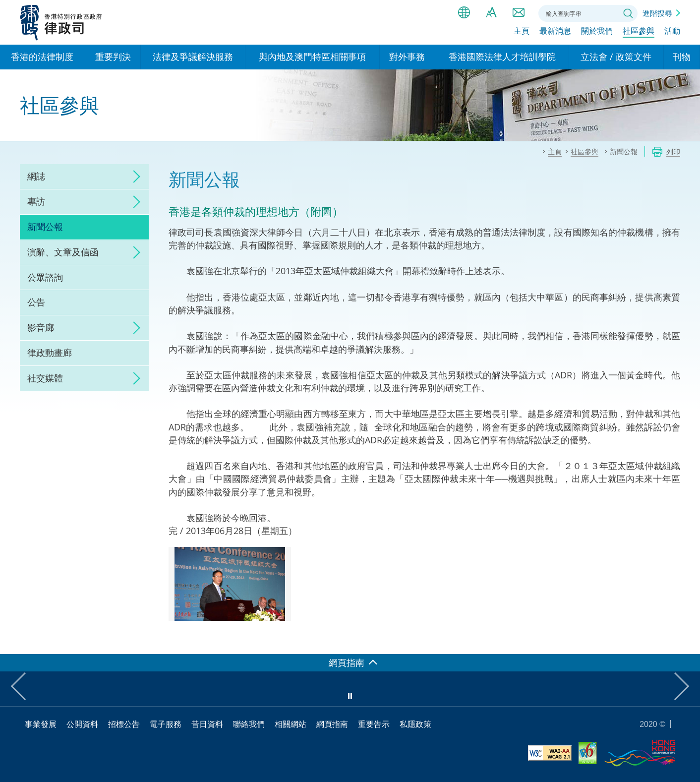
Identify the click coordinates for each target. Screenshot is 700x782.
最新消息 (555, 33)
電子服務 (166, 724)
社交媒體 (45, 378)
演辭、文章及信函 (63, 252)
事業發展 (41, 724)
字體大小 (491, 12)
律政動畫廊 (50, 353)
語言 (464, 12)
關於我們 (597, 33)
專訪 (36, 201)
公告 (36, 302)
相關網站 (291, 724)
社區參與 (639, 33)
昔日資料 (207, 724)
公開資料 (82, 724)
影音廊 (41, 327)
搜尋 (628, 13)
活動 (672, 33)
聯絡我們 (519, 12)
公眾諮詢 (45, 277)
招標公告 (124, 724)
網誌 (36, 176)
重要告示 (374, 724)
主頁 (522, 33)
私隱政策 (415, 724)
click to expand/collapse (134, 177)
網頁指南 (332, 724)
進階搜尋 (657, 13)
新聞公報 (45, 227)
